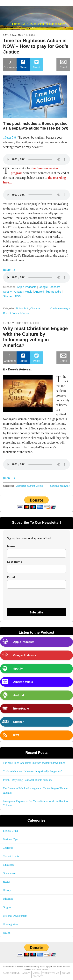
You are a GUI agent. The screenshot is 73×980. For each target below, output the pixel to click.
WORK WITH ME (51, 973)
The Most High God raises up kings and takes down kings (34, 763)
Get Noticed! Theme (39, 970)
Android (39, 292)
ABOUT (26, 973)
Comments (10, 64)
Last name (15, 562)
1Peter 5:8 (9, 137)
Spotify (7, 292)
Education (8, 865)
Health (7, 882)
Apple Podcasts (27, 287)
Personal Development (15, 916)
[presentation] (30, 598)
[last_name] (36, 569)
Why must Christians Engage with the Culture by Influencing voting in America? (35, 337)
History (7, 890)
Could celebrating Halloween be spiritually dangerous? (32, 771)
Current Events (11, 313)
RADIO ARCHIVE (11, 973)
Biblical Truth (22, 309)
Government (10, 873)
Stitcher (8, 296)
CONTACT (38, 976)
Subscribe (37, 612)
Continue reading (60, 309)
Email (11, 577)
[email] (36, 584)
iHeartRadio (54, 292)
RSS (18, 296)
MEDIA (36, 973)
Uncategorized (11, 924)
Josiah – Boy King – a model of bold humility (27, 780)
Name (11, 546)
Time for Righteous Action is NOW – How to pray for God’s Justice (36, 46)
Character (35, 309)
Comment (10, 358)
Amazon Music (23, 292)
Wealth (7, 933)
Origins (7, 907)
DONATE (66, 973)
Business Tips (10, 839)
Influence (25, 313)
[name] (36, 553)
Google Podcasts (49, 287)
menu (69, 3)
